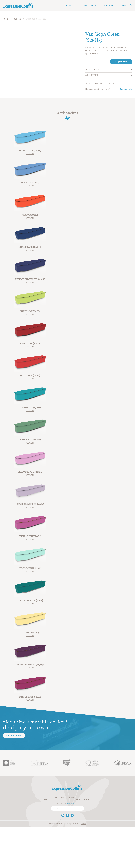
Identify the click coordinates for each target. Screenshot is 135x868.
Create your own (14, 735)
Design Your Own (89, 5)
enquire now (121, 62)
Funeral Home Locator (62, 797)
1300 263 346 (73, 804)
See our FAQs (126, 89)
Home (6, 19)
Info (123, 5)
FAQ (46, 799)
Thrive (84, 824)
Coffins (17, 19)
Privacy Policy (83, 799)
